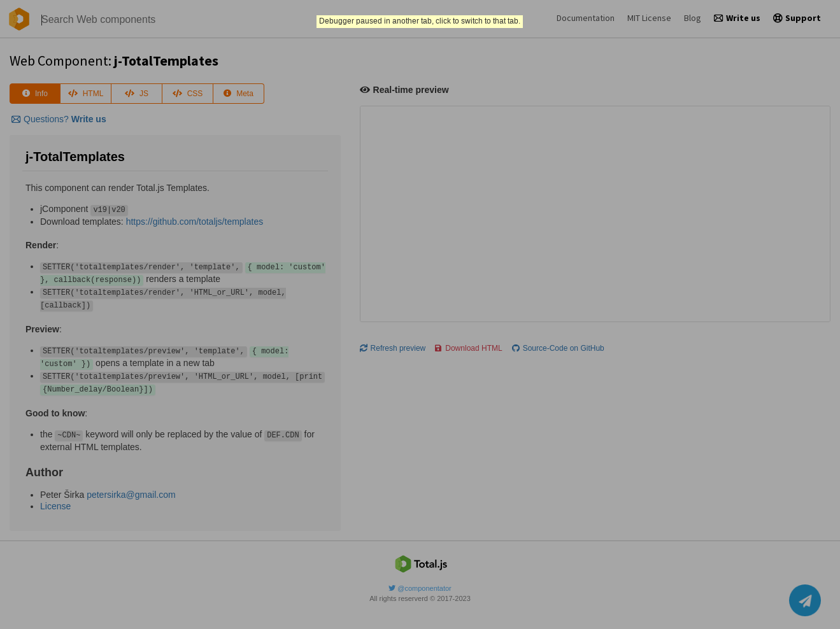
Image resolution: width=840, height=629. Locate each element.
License (55, 506)
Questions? (59, 119)
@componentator (420, 588)
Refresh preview (393, 348)
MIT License (649, 18)
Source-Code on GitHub (558, 348)
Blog (693, 18)
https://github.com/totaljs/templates (195, 222)
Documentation (586, 18)
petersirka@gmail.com (131, 495)
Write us (737, 18)
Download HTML (468, 348)
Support (797, 18)
